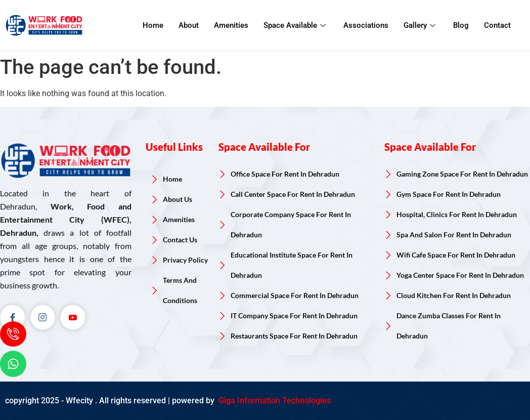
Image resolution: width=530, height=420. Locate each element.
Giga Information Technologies (274, 401)
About (189, 25)
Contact (497, 25)
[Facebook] (13, 317)
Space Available (296, 25)
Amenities (231, 25)
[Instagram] (43, 317)
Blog (461, 25)
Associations (366, 25)
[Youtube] (73, 317)
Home (153, 25)
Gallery (421, 25)
